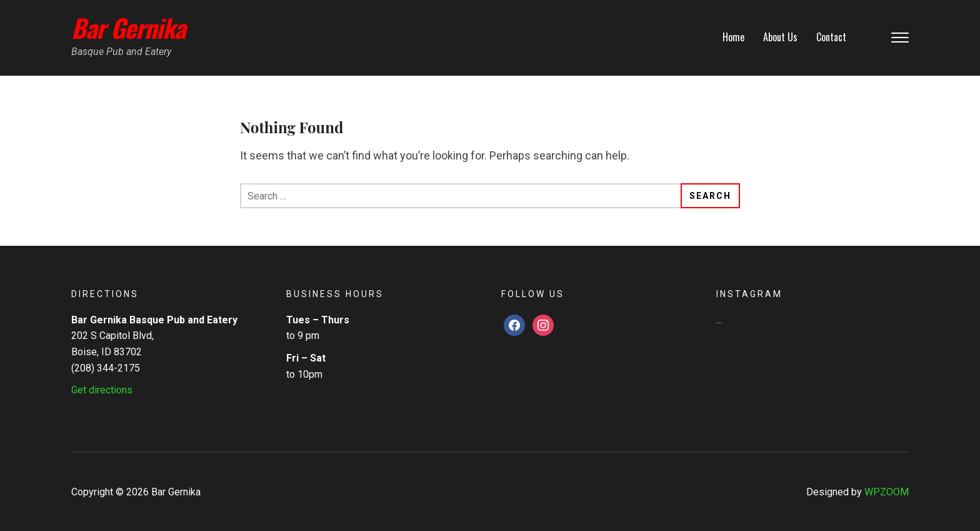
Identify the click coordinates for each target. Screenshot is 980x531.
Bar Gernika (128, 28)
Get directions (102, 390)
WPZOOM (887, 492)
